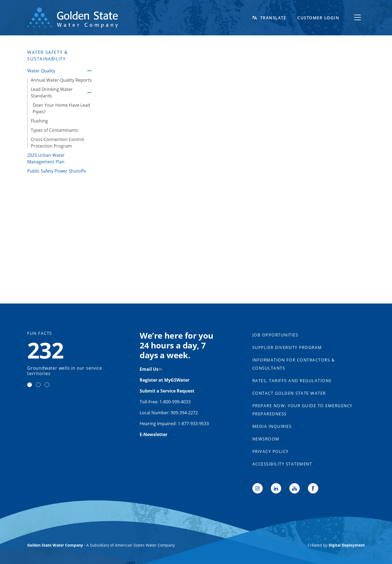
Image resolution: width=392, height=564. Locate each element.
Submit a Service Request (168, 391)
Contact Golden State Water (289, 393)
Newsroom (266, 439)
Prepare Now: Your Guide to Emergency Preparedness (302, 410)
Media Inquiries (272, 426)
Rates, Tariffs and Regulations (292, 381)
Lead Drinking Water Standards (89, 93)
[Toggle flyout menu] (357, 18)
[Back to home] (139, 18)
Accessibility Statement (282, 464)
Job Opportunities (275, 335)
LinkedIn (276, 488)
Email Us (149, 369)
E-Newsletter (154, 434)
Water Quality (89, 71)
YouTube (295, 488)
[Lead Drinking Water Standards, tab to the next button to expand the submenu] (57, 93)
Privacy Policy (270, 451)
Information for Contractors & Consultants (294, 364)
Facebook (313, 488)
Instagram (258, 488)
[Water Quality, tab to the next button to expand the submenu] (57, 71)
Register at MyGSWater (165, 380)
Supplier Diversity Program (287, 347)
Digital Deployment (347, 545)
